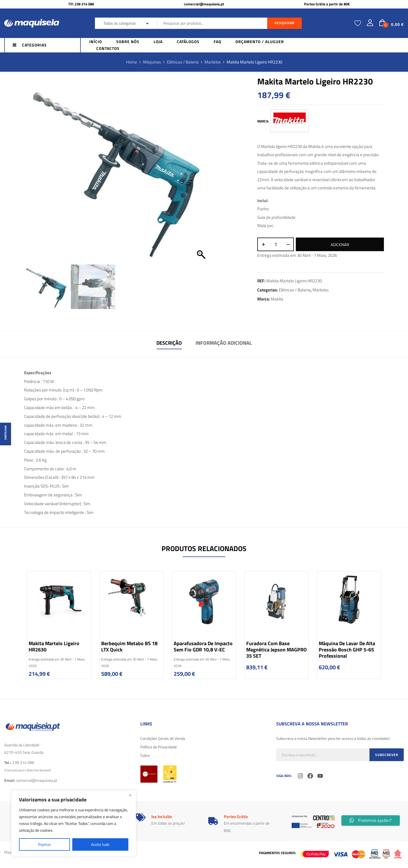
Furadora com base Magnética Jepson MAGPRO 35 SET (277, 650)
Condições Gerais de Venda (163, 738)
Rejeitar (44, 844)
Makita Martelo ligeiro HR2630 (54, 646)
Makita (277, 299)
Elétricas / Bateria (183, 62)
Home (132, 62)
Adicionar (340, 244)
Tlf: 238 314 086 (81, 4)
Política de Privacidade (159, 747)
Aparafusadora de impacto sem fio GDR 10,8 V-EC (203, 646)
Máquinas (152, 62)
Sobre (145, 755)
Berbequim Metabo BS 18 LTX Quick (129, 646)
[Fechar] (130, 795)
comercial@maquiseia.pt (204, 4)
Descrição (169, 343)
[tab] (169, 344)
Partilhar (6, 433)
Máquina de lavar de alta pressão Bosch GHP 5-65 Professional (347, 650)
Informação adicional (224, 343)
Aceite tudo (100, 844)
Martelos (213, 62)
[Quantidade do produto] (276, 244)
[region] (74, 823)
